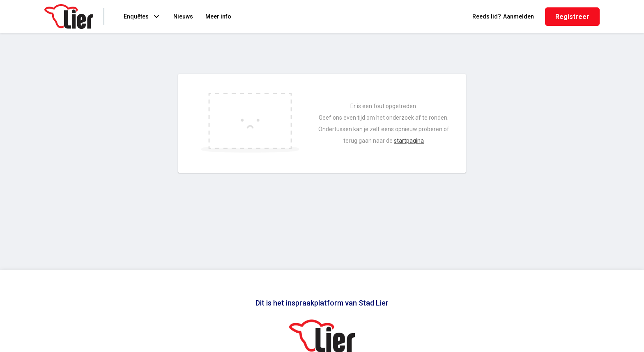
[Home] (69, 16)
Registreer (572, 17)
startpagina (409, 141)
